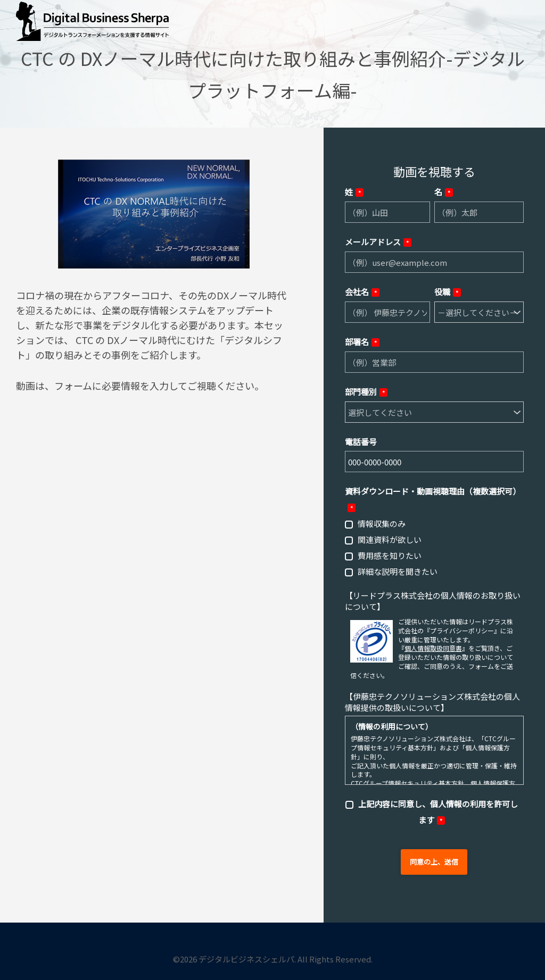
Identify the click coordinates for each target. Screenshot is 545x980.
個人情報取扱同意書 (433, 648)
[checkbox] (434, 547)
